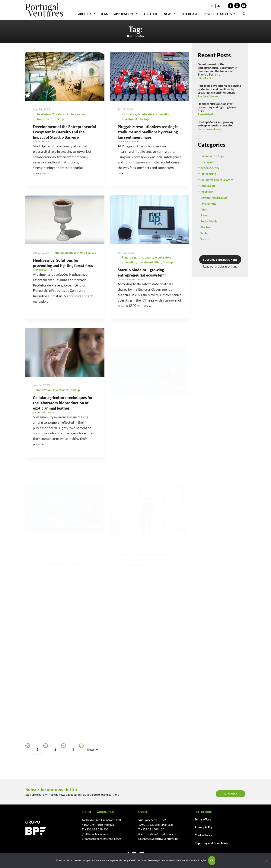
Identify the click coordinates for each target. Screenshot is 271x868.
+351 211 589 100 (152, 829)
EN (218, 6)
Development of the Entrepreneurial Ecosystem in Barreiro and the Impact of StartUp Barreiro (64, 132)
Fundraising (208, 192)
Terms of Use (203, 819)
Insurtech (207, 209)
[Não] (266, 860)
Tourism (206, 257)
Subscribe (231, 794)
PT (213, 6)
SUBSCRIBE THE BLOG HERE (220, 277)
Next (93, 749)
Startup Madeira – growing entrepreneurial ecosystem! (217, 124)
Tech (204, 251)
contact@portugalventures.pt (103, 839)
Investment (45, 119)
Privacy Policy (204, 827)
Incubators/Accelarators (53, 114)
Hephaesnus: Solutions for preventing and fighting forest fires (218, 107)
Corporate (207, 180)
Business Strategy (212, 174)
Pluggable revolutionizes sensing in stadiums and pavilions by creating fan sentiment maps (148, 132)
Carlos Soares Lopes (209, 129)
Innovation (78, 114)
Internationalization (214, 215)
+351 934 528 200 (97, 829)
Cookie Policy (203, 835)
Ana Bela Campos (208, 96)
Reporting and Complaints (212, 843)
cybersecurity (210, 186)
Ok (212, 860)
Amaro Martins (207, 114)
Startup (59, 119)
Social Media (209, 239)
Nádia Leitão (205, 78)
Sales (204, 233)
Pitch (204, 227)
